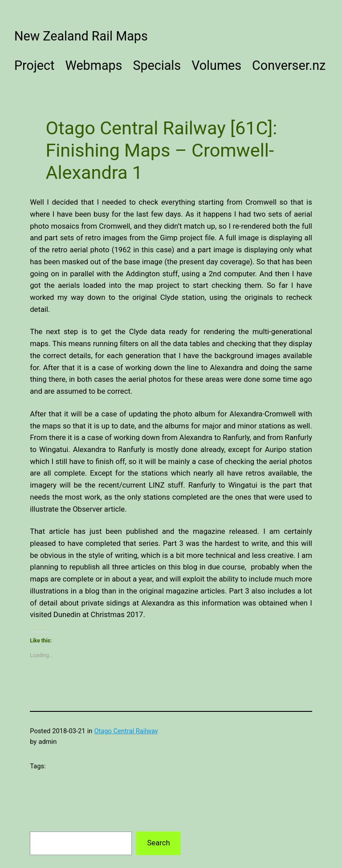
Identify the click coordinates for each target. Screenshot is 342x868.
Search (158, 843)
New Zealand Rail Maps (81, 36)
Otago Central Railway (126, 731)
